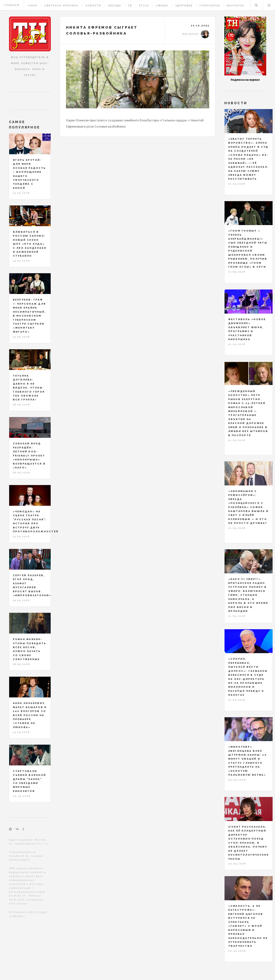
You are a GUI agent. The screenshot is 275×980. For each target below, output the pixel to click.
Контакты (235, 6)
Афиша (162, 6)
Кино (33, 6)
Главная (12, 5)
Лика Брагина (190, 34)
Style (144, 6)
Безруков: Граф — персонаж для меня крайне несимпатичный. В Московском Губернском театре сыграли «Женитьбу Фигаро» (30, 316)
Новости (93, 6)
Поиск (256, 5)
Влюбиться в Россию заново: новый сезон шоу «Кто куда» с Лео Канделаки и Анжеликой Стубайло (30, 244)
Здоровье (184, 6)
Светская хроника (62, 6)
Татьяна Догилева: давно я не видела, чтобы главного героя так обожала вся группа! (29, 388)
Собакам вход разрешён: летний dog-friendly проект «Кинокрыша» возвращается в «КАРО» (29, 456)
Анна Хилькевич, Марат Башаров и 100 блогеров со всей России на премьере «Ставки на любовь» (30, 715)
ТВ (130, 6)
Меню (269, 5)
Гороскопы (210, 6)
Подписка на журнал (245, 80)
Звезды (115, 6)
